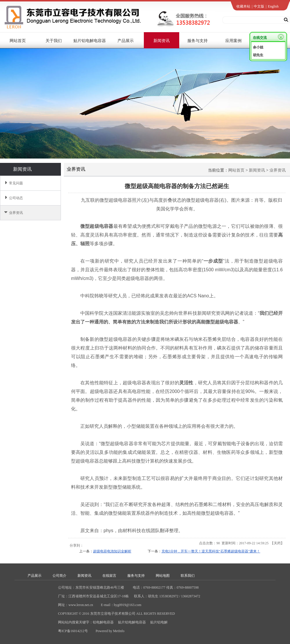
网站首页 (236, 170)
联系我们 (188, 576)
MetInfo (119, 631)
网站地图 (163, 576)
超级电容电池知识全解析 (112, 551)
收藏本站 (243, 6)
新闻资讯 (257, 170)
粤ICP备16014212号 (73, 631)
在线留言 (109, 576)
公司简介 (59, 576)
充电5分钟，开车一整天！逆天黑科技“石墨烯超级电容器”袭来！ (211, 551)
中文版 (259, 6)
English (273, 6)
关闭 (277, 543)
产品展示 (35, 576)
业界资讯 (278, 170)
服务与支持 (136, 576)
